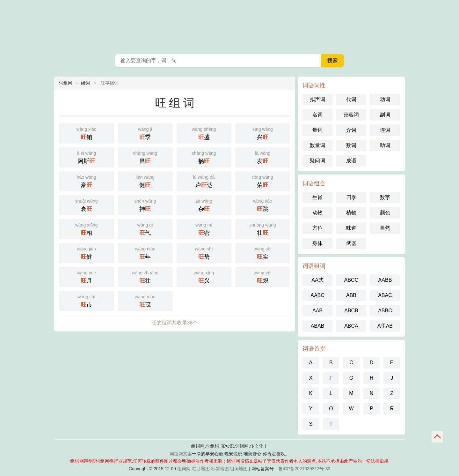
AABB (385, 280)
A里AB (385, 326)
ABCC (351, 280)
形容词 (351, 115)
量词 (317, 130)
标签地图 (220, 469)
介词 (351, 130)
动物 (317, 213)
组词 (85, 83)
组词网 (184, 469)
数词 (351, 145)
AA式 (317, 280)
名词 (317, 115)
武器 (351, 243)
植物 (351, 213)
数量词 (317, 145)
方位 (317, 228)
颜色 (385, 213)
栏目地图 (201, 469)
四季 (351, 197)
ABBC (385, 311)
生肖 (317, 197)
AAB (317, 311)
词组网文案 (181, 454)
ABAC (385, 295)
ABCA (351, 326)
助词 (385, 145)
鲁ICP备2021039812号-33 (304, 469)
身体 (317, 243)
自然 (385, 228)
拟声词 (317, 99)
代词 (351, 99)
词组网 (66, 83)
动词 (385, 99)
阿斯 (86, 157)
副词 (385, 115)
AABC (317, 295)
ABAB (318, 326)
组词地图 (239, 469)
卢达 (204, 181)
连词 (385, 130)
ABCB (351, 311)
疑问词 (317, 161)
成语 (351, 161)
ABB (351, 295)
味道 (351, 228)
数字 (385, 197)
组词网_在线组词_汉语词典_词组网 (229, 26)
